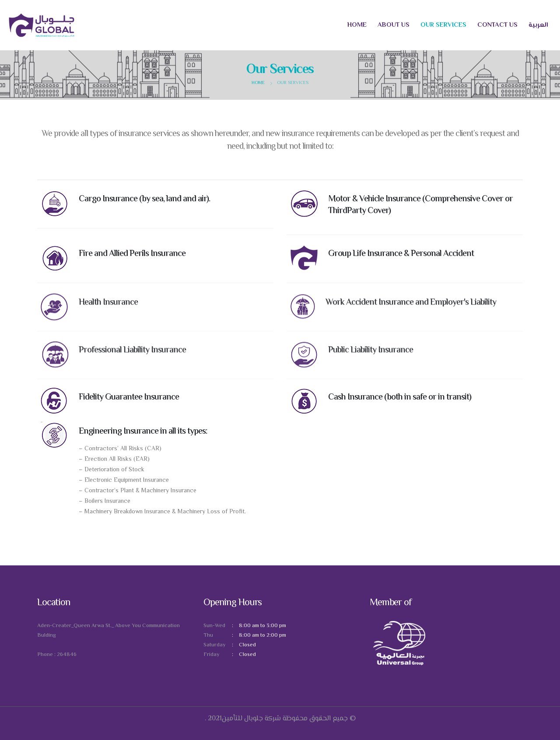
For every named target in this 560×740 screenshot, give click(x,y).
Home (357, 25)
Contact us (497, 25)
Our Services (443, 25)
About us (394, 25)
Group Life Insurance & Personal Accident (401, 255)
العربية (538, 25)
